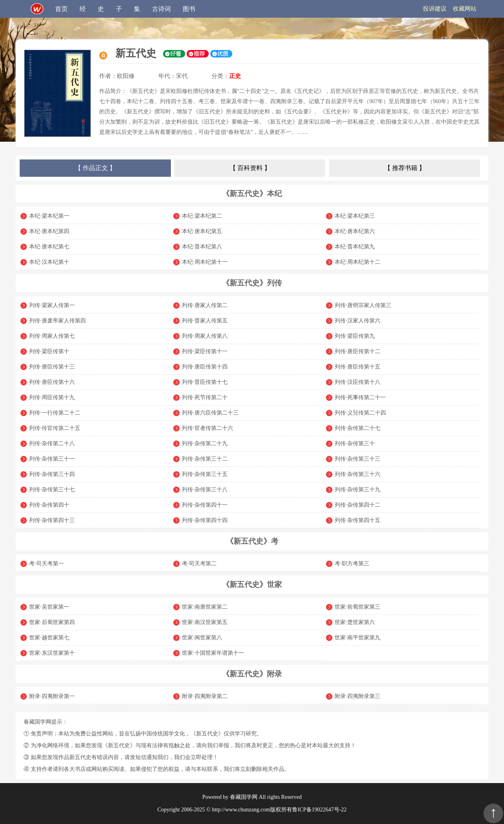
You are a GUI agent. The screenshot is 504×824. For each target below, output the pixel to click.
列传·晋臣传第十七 (205, 382)
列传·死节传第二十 (205, 397)
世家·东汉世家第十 (52, 653)
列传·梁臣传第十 (49, 351)
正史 (235, 76)
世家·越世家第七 (49, 638)
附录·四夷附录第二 (205, 696)
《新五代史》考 (252, 541)
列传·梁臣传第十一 (205, 351)
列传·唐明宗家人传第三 (363, 305)
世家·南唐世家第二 (205, 607)
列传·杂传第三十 (355, 443)
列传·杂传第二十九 (205, 443)
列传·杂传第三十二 (205, 459)
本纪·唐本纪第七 (49, 247)
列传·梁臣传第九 (355, 336)
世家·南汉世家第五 (205, 622)
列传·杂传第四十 (49, 505)
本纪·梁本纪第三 (355, 216)
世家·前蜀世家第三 (358, 607)
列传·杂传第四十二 (358, 505)
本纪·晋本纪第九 (355, 247)
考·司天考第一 (46, 564)
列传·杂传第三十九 (358, 490)
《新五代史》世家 (252, 584)
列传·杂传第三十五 (205, 474)
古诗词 (161, 9)
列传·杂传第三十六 (358, 474)
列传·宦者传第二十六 (208, 428)
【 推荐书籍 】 (405, 168)
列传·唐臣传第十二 (358, 351)
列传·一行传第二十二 (55, 413)
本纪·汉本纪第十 (49, 262)
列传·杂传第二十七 (358, 428)
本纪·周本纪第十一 (205, 262)
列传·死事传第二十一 (360, 397)
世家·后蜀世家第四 (52, 622)
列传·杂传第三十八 (205, 490)
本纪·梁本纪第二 (202, 216)
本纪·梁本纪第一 (49, 216)
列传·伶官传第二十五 (55, 428)
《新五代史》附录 (252, 674)
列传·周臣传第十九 (52, 397)
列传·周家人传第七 (52, 336)
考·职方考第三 (352, 564)
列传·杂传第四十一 (205, 505)
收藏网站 (465, 9)
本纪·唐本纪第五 (202, 231)
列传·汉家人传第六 (358, 321)
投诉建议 (435, 9)
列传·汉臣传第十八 (358, 382)
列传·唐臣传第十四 (205, 367)
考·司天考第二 (199, 564)
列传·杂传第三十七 (52, 490)
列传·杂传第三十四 (52, 474)
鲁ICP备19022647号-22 (319, 810)
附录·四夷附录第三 (358, 696)
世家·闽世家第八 (202, 638)
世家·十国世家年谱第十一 (213, 653)
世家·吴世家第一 (49, 607)
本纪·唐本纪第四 (49, 231)
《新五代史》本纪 (252, 194)
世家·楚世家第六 (355, 622)
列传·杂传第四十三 (52, 520)
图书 (189, 9)
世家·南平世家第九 (358, 638)
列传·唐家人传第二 (205, 305)
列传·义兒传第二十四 (360, 413)
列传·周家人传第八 (205, 336)
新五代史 (136, 53)
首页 (61, 9)
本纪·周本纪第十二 (358, 262)
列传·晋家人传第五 (205, 321)
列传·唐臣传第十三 (52, 367)
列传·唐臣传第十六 (52, 382)
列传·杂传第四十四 (205, 520)
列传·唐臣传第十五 (358, 367)
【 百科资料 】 (250, 168)
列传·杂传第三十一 (52, 459)
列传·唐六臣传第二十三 (210, 413)
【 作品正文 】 (95, 168)
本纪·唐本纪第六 (355, 231)
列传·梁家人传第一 (52, 305)
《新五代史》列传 (252, 283)
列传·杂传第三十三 (358, 459)
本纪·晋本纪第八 (202, 247)
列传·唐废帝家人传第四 (57, 321)
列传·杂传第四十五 (358, 520)
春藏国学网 (244, 797)
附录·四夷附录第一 (52, 696)
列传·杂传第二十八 (52, 443)
